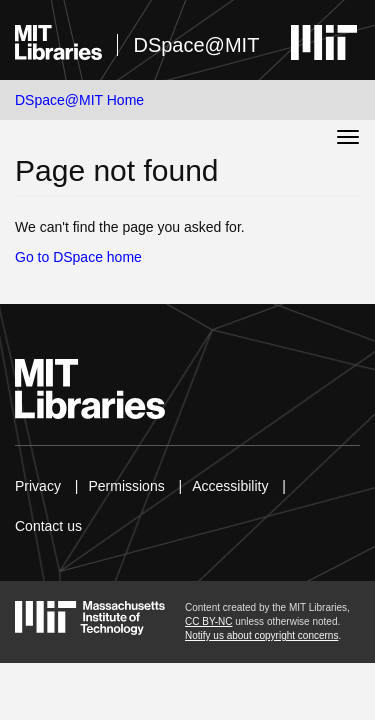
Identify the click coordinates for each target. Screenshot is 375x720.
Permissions (126, 486)
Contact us (48, 526)
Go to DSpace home (78, 257)
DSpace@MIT (196, 45)
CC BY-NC (208, 621)
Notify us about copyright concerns (261, 635)
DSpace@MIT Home (79, 100)
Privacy (38, 486)
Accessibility (230, 486)
